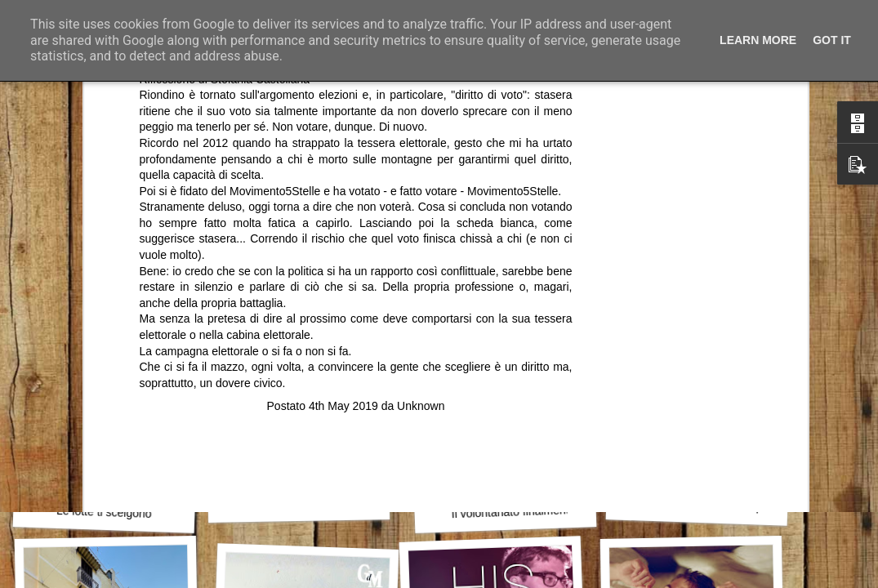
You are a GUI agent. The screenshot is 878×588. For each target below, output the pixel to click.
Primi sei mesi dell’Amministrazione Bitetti (351, 503)
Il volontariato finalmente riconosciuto (545, 510)
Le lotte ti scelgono (104, 512)
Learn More (758, 40)
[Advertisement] (356, 310)
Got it (832, 40)
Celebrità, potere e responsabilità (727, 506)
